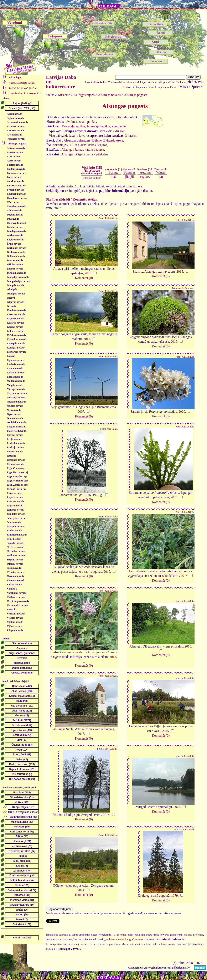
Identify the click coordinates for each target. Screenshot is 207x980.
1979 (175, 896)
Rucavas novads (15, 501)
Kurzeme (64, 95)
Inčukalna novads (16, 273)
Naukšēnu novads (16, 402)
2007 (81, 412)
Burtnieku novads (16, 194)
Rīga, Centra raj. (16, 468)
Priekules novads (16, 443)
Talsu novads (14, 568)
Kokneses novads (16, 331)
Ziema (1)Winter (161, 171)
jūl (132, 177)
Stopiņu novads (15, 560)
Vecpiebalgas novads (18, 601)
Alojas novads (14, 135)
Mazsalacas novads (17, 393)
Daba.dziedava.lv (24, 94)
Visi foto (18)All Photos (92, 170)
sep (142, 177)
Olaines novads (15, 418)
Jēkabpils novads (16, 294)
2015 (88, 273)
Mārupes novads (16, 389)
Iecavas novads (15, 260)
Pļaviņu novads (15, 435)
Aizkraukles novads (17, 122)
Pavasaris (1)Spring (113, 171)
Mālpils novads (15, 385)
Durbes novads (15, 235)
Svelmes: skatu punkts (81, 122)
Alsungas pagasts (136, 95)
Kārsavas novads (16, 314)
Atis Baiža (112, 429)
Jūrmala (11, 306)
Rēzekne (11, 456)
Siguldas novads (15, 543)
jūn (127, 177)
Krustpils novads (16, 343)
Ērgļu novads (14, 244)
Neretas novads (15, 406)
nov (148, 177)
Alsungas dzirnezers (77, 140)
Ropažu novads (15, 497)
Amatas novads (15, 152)
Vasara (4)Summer (130, 171)
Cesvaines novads (16, 206)
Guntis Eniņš (187, 830)
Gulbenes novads (16, 256)
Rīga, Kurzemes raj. (18, 472)
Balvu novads (14, 177)
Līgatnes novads (15, 360)
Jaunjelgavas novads (18, 277)
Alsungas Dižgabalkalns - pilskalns (85, 154)
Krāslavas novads (16, 335)
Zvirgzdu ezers (113, 140)
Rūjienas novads (16, 510)
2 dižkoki (119, 131)
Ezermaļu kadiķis (73, 126)
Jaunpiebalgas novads (19, 281)
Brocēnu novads (15, 190)
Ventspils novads (16, 614)
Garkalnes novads (16, 248)
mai (113, 177)
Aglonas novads (15, 118)
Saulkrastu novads (17, 535)
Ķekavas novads (15, 323)
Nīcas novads (14, 410)
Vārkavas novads (16, 597)
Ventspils (12, 609)
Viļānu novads (14, 626)
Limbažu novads (16, 364)
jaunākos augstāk (92, 178)
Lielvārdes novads (17, 352)
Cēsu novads (14, 202)
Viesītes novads (15, 618)
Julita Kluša (111, 218)
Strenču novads (15, 564)
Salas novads (14, 522)
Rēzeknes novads (16, 460)
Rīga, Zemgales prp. (18, 485)
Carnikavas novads (17, 198)
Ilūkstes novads (15, 269)
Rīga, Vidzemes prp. (18, 481)
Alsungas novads (16, 139)
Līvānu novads (15, 368)
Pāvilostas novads (16, 431)
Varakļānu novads (17, 593)
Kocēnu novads (15, 327)
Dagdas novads (15, 215)
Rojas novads (14, 493)
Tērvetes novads (15, 572)
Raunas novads (15, 452)
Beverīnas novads (16, 186)
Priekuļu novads (16, 447)
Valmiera (12, 589)
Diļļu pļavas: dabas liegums (89, 145)
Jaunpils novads (15, 285)
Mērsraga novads (16, 398)
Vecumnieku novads (18, 605)
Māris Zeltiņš (111, 749)
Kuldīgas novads (16, 348)
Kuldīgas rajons (84, 95)
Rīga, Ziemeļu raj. (17, 489)
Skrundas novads (16, 551)
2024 (177, 807)
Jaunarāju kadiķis (98, 126)
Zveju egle (119, 126)
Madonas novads (16, 381)
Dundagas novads (16, 231)
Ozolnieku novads (16, 422)
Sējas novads (14, 539)
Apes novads (14, 156)
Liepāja (11, 356)
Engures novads (15, 240)
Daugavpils (13, 219)
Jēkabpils (12, 289)
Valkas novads (14, 585)
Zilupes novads (15, 630)
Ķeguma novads (15, 319)
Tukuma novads (15, 576)
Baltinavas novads (17, 173)
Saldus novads (14, 531)
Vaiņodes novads (16, 580)
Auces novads (14, 161)
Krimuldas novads (17, 339)
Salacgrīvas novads (17, 518)
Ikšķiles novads (15, 265)
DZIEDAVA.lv (109, 6)
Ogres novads (14, 414)
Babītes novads (15, 165)
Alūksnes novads (16, 148)
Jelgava (11, 298)
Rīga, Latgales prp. (17, 476)
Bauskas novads (15, 181)
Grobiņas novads (16, 252)
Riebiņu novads (15, 464)
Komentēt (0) (84, 278)
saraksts (22, 83)
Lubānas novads (16, 373)
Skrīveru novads (16, 547)
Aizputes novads (16, 126)
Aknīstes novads (15, 131)
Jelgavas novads (15, 302)
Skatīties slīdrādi (58, 199)
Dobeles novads (15, 227)
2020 (182, 412)
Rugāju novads (15, 506)
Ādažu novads (14, 114)
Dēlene (97, 140)
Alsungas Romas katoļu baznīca (83, 150)
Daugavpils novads (17, 223)
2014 (106, 815)
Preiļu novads (14, 439)
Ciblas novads (14, 211)
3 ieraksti (131, 136)
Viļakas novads (15, 622)
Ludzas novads (15, 377)
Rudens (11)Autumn (145, 171)
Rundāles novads (16, 514)
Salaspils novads (16, 526)
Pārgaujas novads (16, 427)
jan (161, 177)
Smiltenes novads (16, 555)
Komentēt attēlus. (85, 199)
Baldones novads (16, 169)
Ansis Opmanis (186, 288)
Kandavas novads (16, 310)
